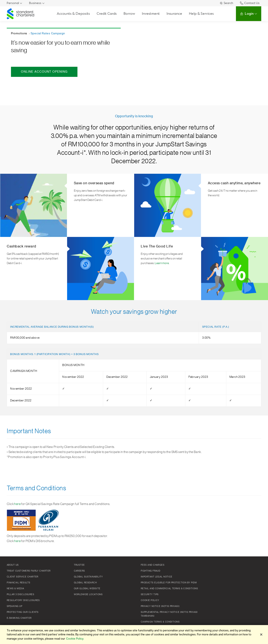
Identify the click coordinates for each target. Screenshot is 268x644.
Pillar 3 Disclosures (20, 595)
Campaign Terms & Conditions (160, 622)
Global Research (85, 583)
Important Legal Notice (157, 577)
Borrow (129, 14)
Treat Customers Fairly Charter (29, 571)
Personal (13, 3)
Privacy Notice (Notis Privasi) (160, 606)
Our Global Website (87, 589)
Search (226, 3)
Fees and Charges (153, 565)
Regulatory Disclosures (23, 600)
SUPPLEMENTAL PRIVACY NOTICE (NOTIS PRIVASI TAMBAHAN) (169, 614)
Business (35, 3)
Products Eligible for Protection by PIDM (169, 583)
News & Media (15, 589)
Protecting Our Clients (23, 612)
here (17, 504)
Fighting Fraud (150, 571)
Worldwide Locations (88, 595)
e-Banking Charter (19, 618)
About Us (13, 565)
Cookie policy (150, 600)
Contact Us (250, 3)
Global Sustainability (88, 577)
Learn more (162, 263)
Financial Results (19, 583)
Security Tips (150, 595)
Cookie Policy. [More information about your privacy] (75, 639)
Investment (151, 14)
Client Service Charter (23, 577)
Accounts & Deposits (73, 14)
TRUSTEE (79, 565)
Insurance (174, 14)
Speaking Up (14, 606)
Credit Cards (107, 14)
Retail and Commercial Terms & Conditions (169, 589)
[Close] (261, 635)
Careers (79, 571)
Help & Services (201, 14)
